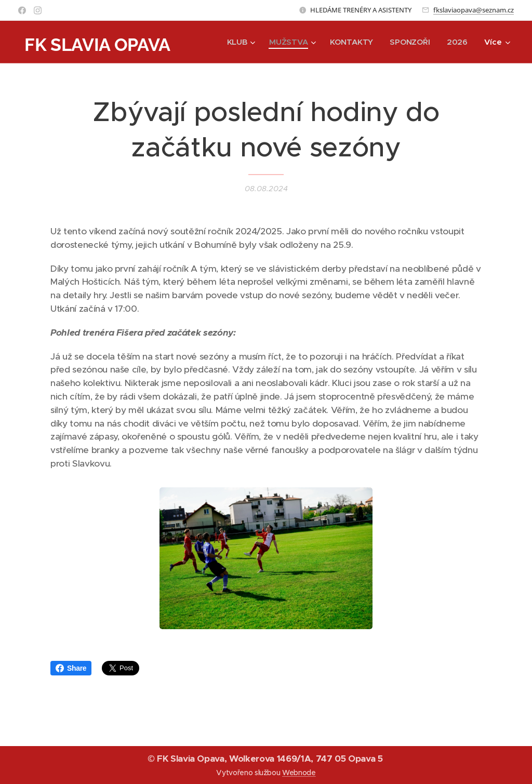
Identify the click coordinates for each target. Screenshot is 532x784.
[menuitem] (240, 42)
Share (71, 668)
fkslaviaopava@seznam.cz (474, 10)
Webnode (299, 773)
